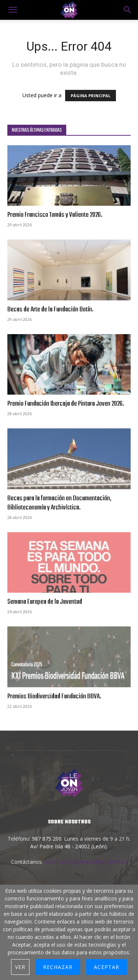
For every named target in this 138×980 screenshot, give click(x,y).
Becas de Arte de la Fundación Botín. (50, 310)
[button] (128, 10)
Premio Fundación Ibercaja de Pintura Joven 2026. (66, 404)
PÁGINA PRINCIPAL (91, 96)
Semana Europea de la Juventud (45, 602)
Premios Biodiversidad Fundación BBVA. (54, 696)
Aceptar (107, 967)
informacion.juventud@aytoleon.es (86, 862)
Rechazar (58, 967)
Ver (20, 967)
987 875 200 (47, 839)
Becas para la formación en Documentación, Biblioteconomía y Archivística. (59, 503)
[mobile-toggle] (13, 10)
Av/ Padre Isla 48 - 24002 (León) (68, 846)
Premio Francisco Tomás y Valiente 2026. (55, 215)
